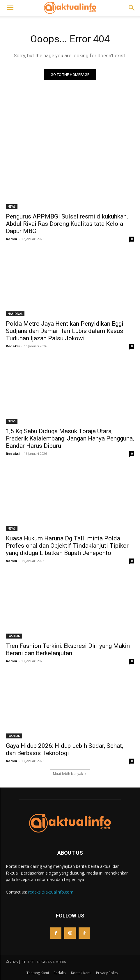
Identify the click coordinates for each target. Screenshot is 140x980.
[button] (10, 8)
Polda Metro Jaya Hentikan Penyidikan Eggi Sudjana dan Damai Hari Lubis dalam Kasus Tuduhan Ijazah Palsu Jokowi (65, 331)
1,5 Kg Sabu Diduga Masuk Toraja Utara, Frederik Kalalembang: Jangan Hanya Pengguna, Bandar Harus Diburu (70, 438)
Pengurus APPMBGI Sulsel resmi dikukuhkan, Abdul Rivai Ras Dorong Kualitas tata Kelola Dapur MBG (67, 224)
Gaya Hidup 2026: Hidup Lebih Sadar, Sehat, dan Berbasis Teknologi (64, 749)
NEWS (12, 207)
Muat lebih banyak (70, 774)
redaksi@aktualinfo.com (51, 892)
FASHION (14, 636)
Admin (11, 239)
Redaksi (13, 346)
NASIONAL (15, 314)
